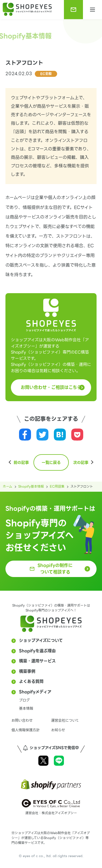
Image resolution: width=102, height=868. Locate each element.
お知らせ (58, 730)
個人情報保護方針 (26, 730)
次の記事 (81, 462)
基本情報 (26, 708)
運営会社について (65, 720)
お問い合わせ (22, 720)
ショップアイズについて (41, 640)
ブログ (24, 700)
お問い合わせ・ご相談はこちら (51, 387)
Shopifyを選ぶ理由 (37, 651)
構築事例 (27, 671)
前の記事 (21, 462)
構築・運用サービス (37, 661)
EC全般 (46, 74)
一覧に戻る (51, 462)
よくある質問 (31, 681)
